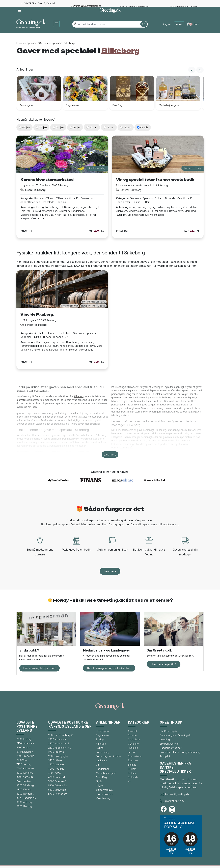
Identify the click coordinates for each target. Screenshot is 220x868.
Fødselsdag (103, 745)
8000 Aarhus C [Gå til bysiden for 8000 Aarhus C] (25, 765)
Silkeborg (79, 389)
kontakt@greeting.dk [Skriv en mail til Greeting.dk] (177, 787)
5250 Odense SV (58, 778)
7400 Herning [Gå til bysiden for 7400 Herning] (24, 757)
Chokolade (134, 732)
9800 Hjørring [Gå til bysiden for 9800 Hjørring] (24, 799)
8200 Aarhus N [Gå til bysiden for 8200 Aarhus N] (25, 770)
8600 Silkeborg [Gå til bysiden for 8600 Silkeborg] (25, 778)
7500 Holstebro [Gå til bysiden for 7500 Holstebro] (25, 761)
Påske (99, 778)
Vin (130, 774)
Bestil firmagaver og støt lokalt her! (109, 661)
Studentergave (104, 783)
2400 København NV (60, 740)
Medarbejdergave (106, 766)
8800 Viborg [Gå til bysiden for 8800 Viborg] (23, 782)
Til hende (133, 770)
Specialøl (32, 36)
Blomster (133, 728)
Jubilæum (101, 753)
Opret (179, 17)
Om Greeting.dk (168, 724)
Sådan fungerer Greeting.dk (175, 728)
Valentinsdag (103, 791)
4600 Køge (54, 766)
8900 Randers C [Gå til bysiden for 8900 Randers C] (26, 786)
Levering (165, 732)
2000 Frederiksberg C (61, 728)
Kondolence (103, 762)
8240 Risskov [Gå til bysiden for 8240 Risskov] (24, 774)
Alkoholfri (133, 724)
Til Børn (132, 762)
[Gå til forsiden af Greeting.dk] (31, 17)
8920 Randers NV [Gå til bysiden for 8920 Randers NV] (26, 791)
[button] (56, 17)
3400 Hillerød (56, 753)
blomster (21, 393)
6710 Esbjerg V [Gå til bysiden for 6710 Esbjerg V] (25, 744)
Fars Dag (101, 736)
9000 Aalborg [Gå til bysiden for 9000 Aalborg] (24, 795)
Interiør (132, 745)
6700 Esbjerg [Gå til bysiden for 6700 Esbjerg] (24, 740)
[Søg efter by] (144, 17)
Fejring (100, 741)
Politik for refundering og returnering (180, 745)
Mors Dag (101, 770)
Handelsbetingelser (171, 741)
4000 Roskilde (56, 761)
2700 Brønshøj (56, 745)
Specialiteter (135, 749)
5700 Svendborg (58, 787)
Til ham (132, 766)
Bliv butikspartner (169, 736)
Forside (21, 36)
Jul (98, 757)
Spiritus (132, 757)
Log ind (167, 17)
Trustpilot (165, 749)
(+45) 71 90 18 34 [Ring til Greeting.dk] (175, 794)
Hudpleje (133, 741)
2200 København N (59, 732)
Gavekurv (133, 736)
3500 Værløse (56, 757)
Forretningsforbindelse (109, 749)
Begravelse (102, 728)
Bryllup (100, 732)
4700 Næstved (57, 770)
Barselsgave (103, 724)
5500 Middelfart (57, 782)
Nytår (99, 774)
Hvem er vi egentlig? (164, 657)
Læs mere (110, 447)
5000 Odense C (57, 774)
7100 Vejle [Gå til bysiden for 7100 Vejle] (22, 753)
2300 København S (59, 736)
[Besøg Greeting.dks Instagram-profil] (172, 802)
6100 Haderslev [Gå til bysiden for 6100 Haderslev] (25, 736)
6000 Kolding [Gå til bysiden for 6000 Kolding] (24, 732)
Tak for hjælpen (105, 787)
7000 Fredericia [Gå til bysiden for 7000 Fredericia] (25, 749)
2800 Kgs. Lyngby (58, 749)
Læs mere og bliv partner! (39, 661)
